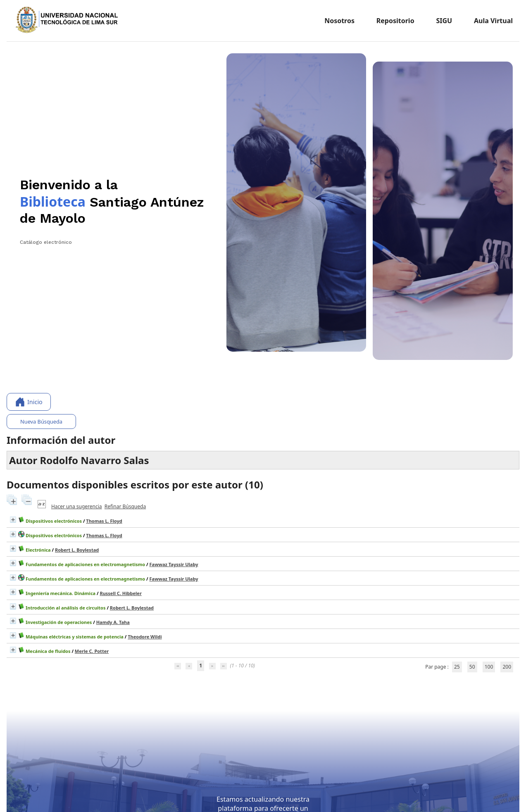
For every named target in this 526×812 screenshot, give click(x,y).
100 (489, 667)
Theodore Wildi (145, 637)
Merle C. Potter (92, 651)
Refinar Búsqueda (125, 506)
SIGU (444, 21)
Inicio (29, 402)
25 (457, 667)
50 (472, 667)
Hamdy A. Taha (113, 622)
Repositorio (395, 21)
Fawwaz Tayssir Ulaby (174, 564)
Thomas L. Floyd (104, 521)
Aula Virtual (493, 21)
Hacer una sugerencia (77, 506)
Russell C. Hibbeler (120, 593)
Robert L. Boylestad (77, 550)
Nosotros (339, 21)
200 (507, 667)
